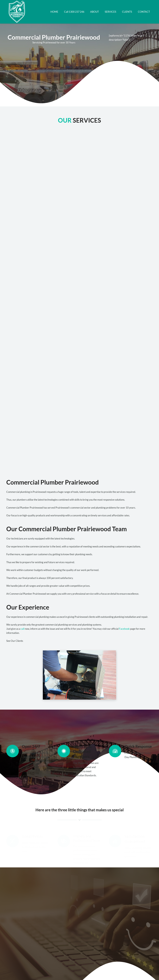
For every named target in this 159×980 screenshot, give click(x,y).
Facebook (124, 629)
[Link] (17, 12)
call (23, 629)
